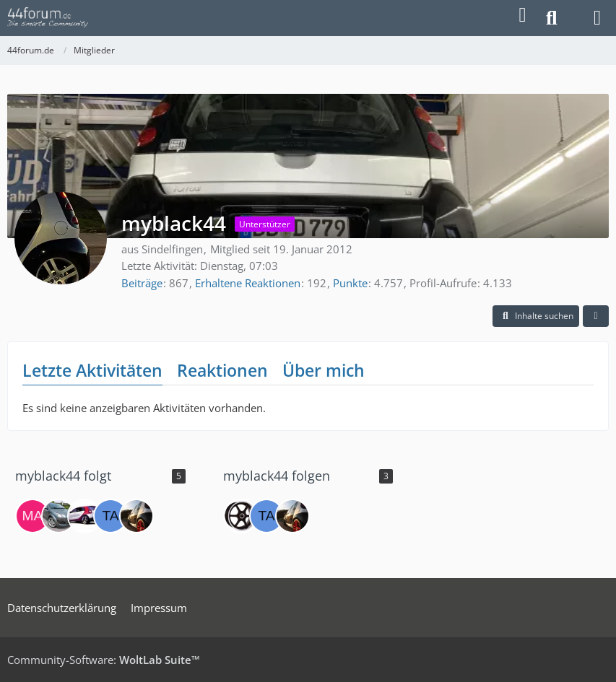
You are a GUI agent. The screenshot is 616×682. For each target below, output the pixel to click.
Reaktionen (222, 370)
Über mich (324, 370)
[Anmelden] (522, 15)
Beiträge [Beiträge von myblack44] (142, 283)
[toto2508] (136, 516)
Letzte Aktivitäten (92, 370)
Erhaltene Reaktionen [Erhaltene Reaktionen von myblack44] (248, 283)
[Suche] (551, 18)
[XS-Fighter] (84, 516)
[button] (536, 316)
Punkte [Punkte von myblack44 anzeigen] (350, 283)
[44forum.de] (48, 18)
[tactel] (110, 516)
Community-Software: (104, 660)
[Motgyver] (58, 516)
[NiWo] (240, 516)
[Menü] (597, 18)
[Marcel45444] (32, 516)
